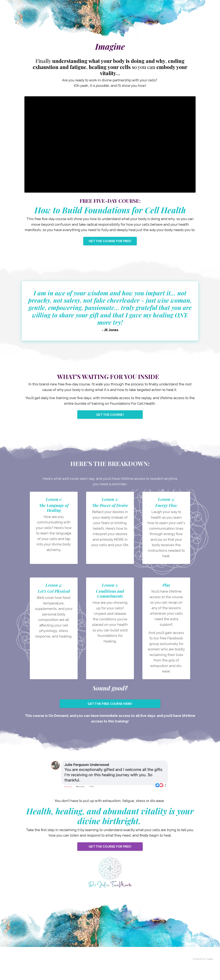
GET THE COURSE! (110, 423)
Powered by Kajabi (203, 975)
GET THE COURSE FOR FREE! (110, 248)
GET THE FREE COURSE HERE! (110, 718)
